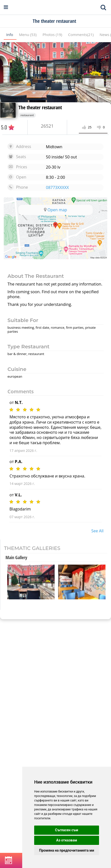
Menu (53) (28, 35)
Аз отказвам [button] (67, 840)
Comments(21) (81, 35)
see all (97, 531)
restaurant (27, 115)
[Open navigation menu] (6, 7)
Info (10, 35)
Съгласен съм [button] (67, 830)
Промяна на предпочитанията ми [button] (67, 850)
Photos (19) (53, 35)
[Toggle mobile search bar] (103, 7)
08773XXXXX (57, 187)
